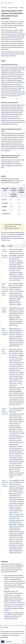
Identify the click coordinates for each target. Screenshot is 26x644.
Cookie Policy (4, 637)
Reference (22, 8)
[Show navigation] (23, 641)
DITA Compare (9, 3)
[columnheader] (6, 192)
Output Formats (11, 34)
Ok (3, 642)
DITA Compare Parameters (9, 56)
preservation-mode (8, 54)
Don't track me (9, 642)
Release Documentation (13, 8)
